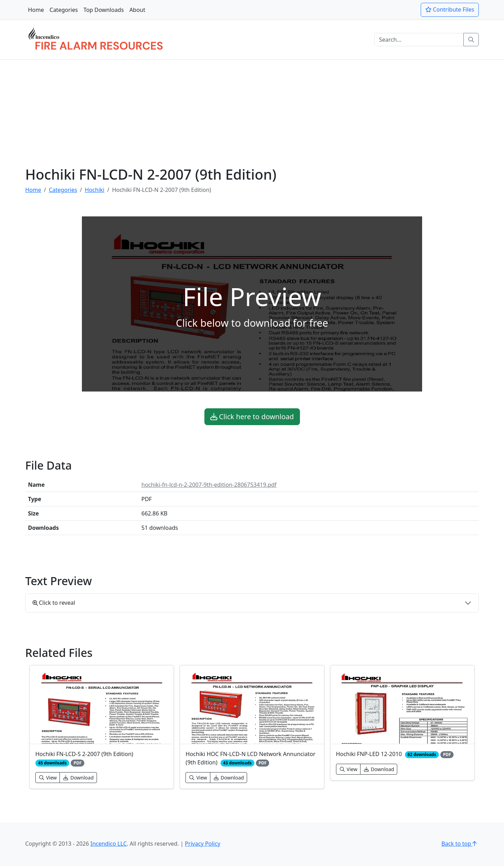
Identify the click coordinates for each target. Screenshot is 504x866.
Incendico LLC (108, 844)
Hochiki (94, 190)
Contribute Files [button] (450, 9)
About (137, 10)
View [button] (48, 778)
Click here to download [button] (252, 417)
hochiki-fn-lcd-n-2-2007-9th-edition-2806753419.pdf (209, 485)
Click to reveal (54, 603)
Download (78, 778)
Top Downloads (103, 10)
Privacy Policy (202, 844)
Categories (64, 10)
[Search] (419, 40)
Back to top (460, 844)
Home (36, 10)
